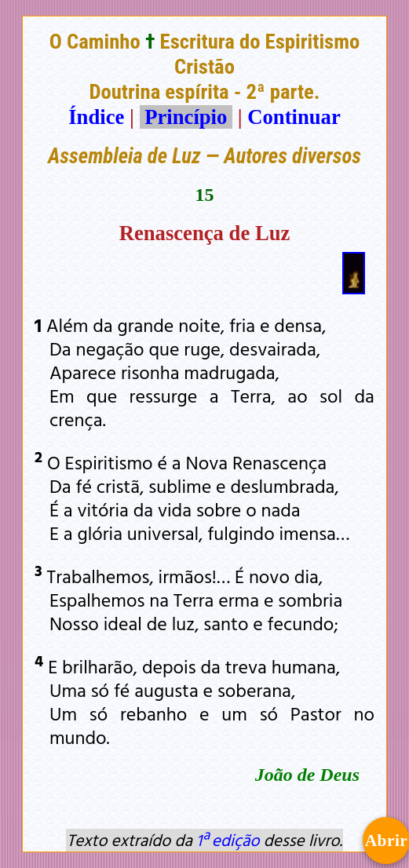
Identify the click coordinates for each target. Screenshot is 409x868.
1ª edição (228, 840)
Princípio (186, 117)
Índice (96, 117)
